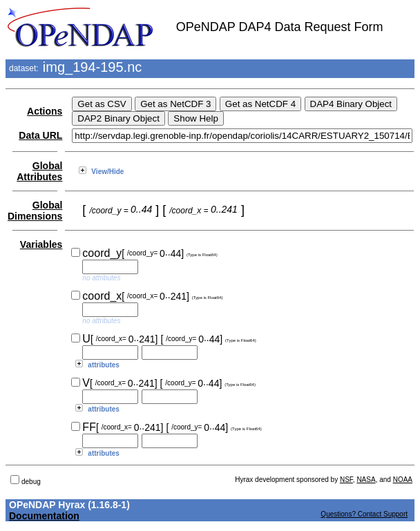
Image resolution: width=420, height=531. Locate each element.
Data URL (40, 135)
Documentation (44, 516)
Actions (45, 111)
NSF (346, 480)
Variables (41, 244)
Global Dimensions (35, 211)
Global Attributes (39, 171)
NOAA (403, 480)
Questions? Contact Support (364, 514)
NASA (366, 480)
